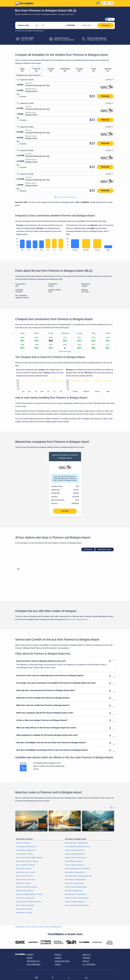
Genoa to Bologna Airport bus (75, 865)
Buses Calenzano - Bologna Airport (76, 843)
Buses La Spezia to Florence (26, 865)
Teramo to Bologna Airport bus (75, 902)
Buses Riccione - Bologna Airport (76, 894)
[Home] (24, 3)
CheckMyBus (20, 927)
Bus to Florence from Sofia (25, 905)
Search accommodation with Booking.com (31, 31)
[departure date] (73, 25)
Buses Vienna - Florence (24, 913)
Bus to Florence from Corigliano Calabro (29, 858)
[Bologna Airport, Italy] (52, 25)
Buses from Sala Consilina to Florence (29, 902)
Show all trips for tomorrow (65, 197)
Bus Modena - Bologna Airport (75, 872)
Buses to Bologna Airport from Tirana (77, 905)
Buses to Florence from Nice (25, 880)
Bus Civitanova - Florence (25, 854)
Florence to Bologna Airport (78, 619)
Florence (88, 549)
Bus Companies (34, 964)
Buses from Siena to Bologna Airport (77, 898)
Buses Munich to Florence (25, 876)
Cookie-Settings (62, 961)
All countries (89, 964)
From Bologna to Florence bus (26, 847)
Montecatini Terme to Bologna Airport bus (78, 876)
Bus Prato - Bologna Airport (74, 891)
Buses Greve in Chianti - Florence (27, 861)
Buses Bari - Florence (23, 843)
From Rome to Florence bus (25, 898)
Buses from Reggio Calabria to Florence (29, 894)
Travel (58, 964)
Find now (105, 96)
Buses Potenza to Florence (25, 891)
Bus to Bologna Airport (54, 927)
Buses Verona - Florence (24, 909)
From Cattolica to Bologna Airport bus (77, 847)
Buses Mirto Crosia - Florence (26, 872)
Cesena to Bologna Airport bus (75, 854)
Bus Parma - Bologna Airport (74, 883)
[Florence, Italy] (28, 25)
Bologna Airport (104, 549)
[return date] (89, 25)
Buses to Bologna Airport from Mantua (77, 869)
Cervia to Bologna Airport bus (74, 850)
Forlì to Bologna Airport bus (74, 861)
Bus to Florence (40, 927)
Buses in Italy (30, 927)
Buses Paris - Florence (24, 883)
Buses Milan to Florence (24, 869)
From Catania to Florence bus (26, 850)
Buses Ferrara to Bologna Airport (76, 858)
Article (86, 961)
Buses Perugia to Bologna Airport (76, 887)
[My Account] (97, 3)
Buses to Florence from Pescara (27, 887)
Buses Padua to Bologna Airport (75, 880)
